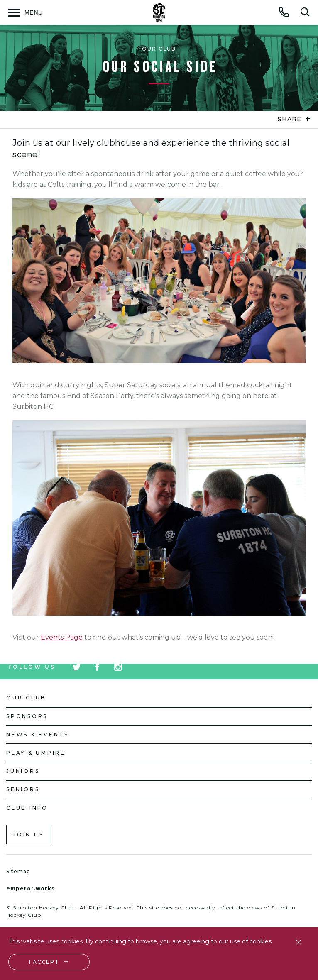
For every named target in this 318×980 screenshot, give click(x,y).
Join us (28, 835)
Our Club (26, 698)
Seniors (23, 789)
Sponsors (27, 716)
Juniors (23, 771)
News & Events (38, 734)
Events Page (62, 637)
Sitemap (18, 871)
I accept (44, 962)
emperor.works (31, 888)
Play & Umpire (36, 753)
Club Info (27, 808)
